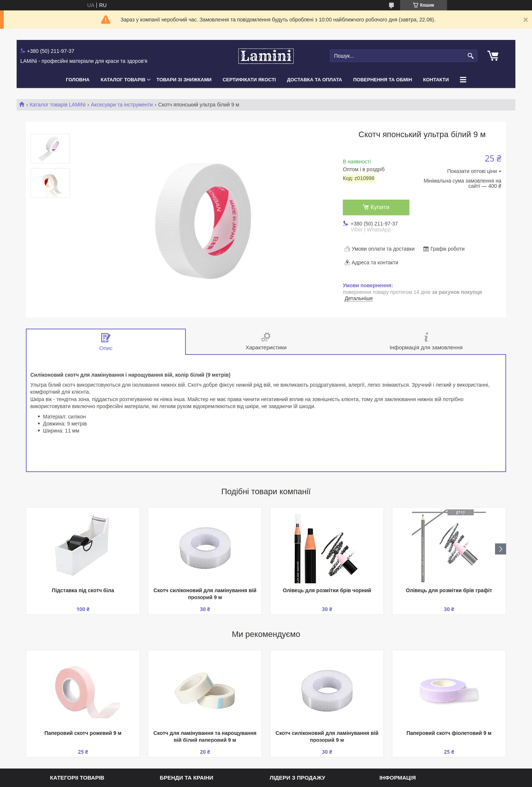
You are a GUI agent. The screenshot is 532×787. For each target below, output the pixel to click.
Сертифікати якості (249, 80)
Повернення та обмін (383, 80)
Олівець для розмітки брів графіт (449, 590)
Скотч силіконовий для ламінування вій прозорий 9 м (205, 594)
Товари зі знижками (184, 80)
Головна (78, 80)
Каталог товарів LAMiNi (57, 105)
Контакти (436, 80)
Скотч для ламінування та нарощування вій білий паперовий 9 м (205, 737)
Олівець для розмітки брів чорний (327, 590)
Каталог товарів (123, 80)
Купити (380, 207)
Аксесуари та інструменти (122, 105)
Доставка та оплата (315, 80)
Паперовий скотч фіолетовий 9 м (449, 733)
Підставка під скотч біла (83, 590)
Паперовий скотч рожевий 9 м (83, 733)
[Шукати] (471, 56)
